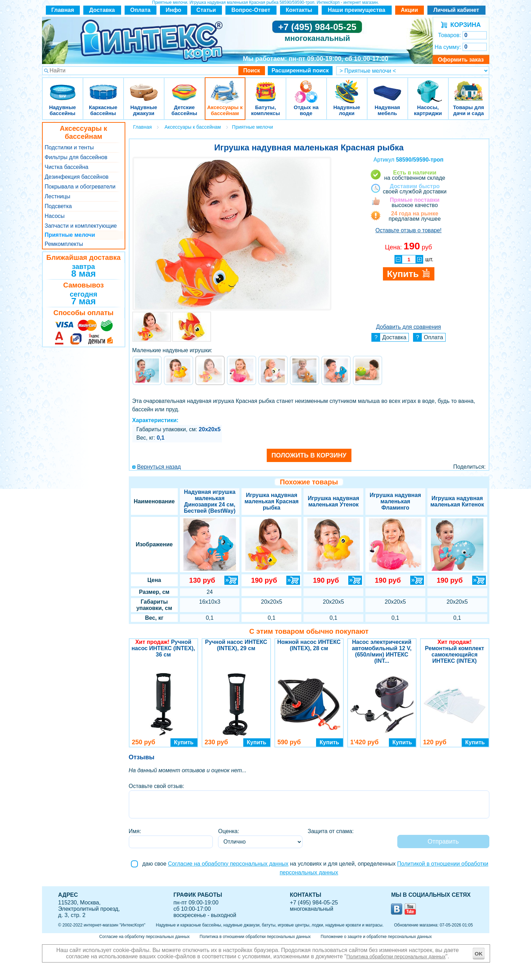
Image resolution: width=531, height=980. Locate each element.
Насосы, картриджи (428, 87)
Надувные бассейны (63, 87)
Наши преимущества (356, 10)
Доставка (102, 10)
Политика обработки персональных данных (396, 957)
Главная (62, 10)
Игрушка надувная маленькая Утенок (333, 501)
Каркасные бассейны (103, 87)
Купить (184, 742)
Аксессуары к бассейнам (225, 87)
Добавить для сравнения (408, 327)
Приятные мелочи (70, 235)
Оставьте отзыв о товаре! (408, 230)
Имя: (135, 831)
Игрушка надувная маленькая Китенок (457, 501)
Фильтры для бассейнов (76, 157)
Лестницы (58, 196)
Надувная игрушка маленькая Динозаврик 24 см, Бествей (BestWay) (209, 501)
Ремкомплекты (64, 244)
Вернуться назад (159, 467)
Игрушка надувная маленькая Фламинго (395, 501)
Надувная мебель (387, 87)
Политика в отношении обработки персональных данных (255, 937)
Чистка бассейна (67, 167)
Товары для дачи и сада (469, 87)
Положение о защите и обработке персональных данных (376, 937)
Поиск (252, 70)
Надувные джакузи (144, 87)
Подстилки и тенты (69, 147)
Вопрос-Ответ (251, 10)
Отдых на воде (306, 87)
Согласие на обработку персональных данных (228, 864)
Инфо (173, 10)
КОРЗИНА (464, 25)
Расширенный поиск (300, 70)
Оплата (140, 10)
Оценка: (229, 831)
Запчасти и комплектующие (81, 226)
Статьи (206, 10)
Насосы (55, 216)
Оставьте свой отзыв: (157, 786)
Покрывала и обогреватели (80, 187)
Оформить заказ (461, 60)
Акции (409, 10)
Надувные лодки (347, 87)
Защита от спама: (331, 831)
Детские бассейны (184, 87)
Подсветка (58, 206)
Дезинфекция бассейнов (77, 177)
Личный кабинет (456, 10)
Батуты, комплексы (266, 87)
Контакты (299, 10)
